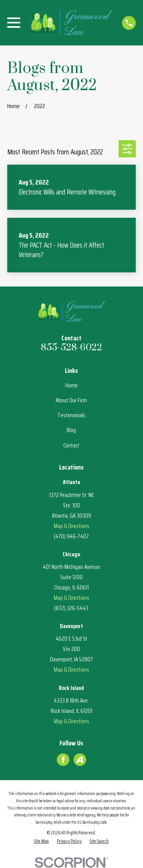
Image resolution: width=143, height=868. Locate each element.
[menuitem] (41, 841)
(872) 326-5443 (71, 608)
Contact (71, 445)
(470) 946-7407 (71, 536)
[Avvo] (80, 759)
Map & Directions (71, 526)
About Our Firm (71, 400)
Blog (71, 430)
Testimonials (71, 415)
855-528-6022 (72, 348)
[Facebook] (63, 759)
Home (71, 385)
